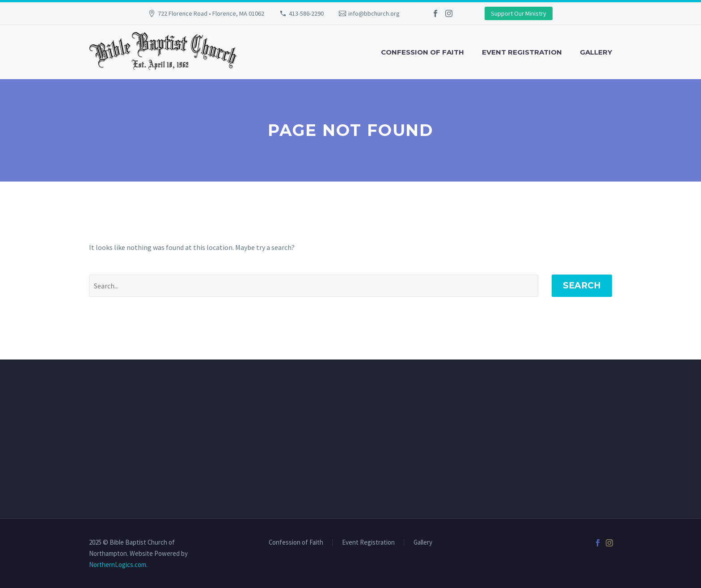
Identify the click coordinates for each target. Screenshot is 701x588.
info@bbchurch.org (374, 13)
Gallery (596, 52)
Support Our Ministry (519, 13)
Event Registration (522, 52)
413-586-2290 (306, 13)
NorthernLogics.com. (118, 565)
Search (582, 286)
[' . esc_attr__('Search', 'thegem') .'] (314, 286)
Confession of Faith (422, 52)
